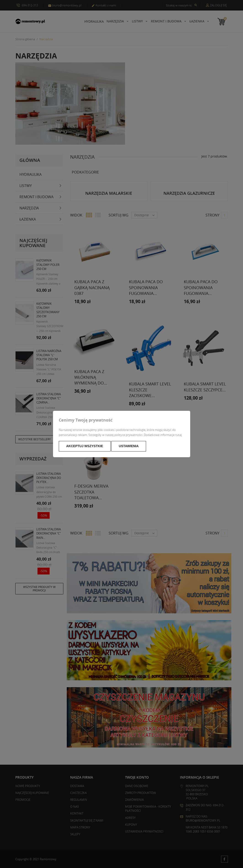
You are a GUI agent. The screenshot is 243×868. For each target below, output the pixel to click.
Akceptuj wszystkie (85, 446)
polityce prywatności (128, 435)
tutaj (179, 435)
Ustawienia (129, 446)
